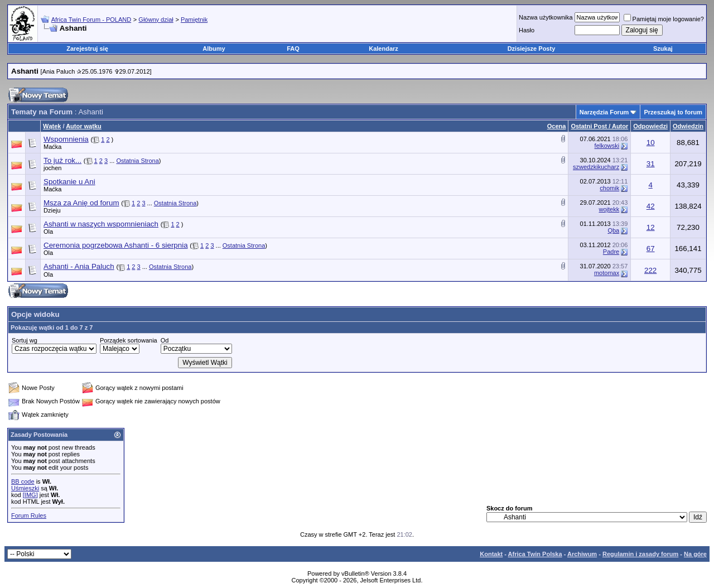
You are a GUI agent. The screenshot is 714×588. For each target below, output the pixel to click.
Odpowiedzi (650, 126)
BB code (23, 481)
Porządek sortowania (129, 340)
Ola (48, 232)
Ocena (557, 126)
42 (651, 206)
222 (650, 270)
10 (651, 143)
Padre (611, 252)
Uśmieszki (25, 488)
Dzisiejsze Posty (532, 49)
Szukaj (663, 49)
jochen (52, 168)
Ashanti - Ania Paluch (79, 266)
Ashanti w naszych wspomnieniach (101, 224)
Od (165, 340)
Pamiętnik (194, 20)
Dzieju (52, 210)
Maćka (52, 147)
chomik (609, 188)
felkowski (607, 146)
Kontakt (491, 554)
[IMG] (30, 495)
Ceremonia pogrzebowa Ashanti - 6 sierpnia (116, 245)
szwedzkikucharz (596, 167)
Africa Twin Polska (535, 554)
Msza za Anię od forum (81, 203)
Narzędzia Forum (604, 112)
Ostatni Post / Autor (599, 126)
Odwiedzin (688, 126)
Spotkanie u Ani (69, 182)
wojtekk (609, 209)
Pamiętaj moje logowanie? (664, 19)
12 (651, 227)
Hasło (527, 30)
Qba (613, 230)
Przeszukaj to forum (673, 112)
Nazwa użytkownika (546, 17)
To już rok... (62, 160)
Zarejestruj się (87, 49)
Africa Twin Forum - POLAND (91, 20)
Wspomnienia (66, 139)
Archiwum (582, 554)
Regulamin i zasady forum (640, 554)
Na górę (695, 554)
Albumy (214, 49)
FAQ (293, 49)
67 (651, 249)
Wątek (52, 126)
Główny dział (156, 20)
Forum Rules (29, 515)
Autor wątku (84, 126)
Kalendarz (383, 49)
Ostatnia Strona (137, 161)
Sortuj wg (25, 340)
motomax (607, 273)
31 (651, 164)
